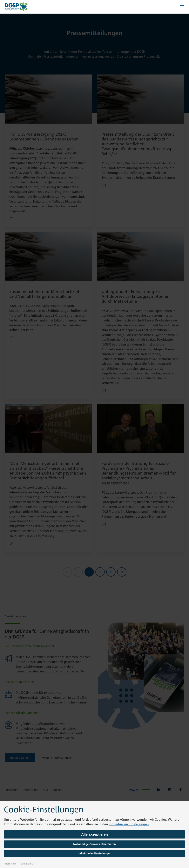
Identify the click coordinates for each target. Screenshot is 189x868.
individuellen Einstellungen (129, 824)
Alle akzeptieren (94, 834)
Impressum (10, 864)
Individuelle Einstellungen (94, 853)
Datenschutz (27, 864)
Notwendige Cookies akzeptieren (94, 844)
